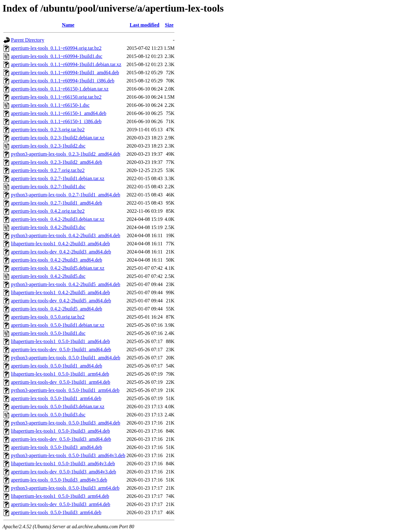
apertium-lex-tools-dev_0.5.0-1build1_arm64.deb (61, 382)
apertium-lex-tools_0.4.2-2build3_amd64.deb (57, 260)
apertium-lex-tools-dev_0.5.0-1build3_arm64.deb (61, 504)
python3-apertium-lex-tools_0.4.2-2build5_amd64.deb (66, 284)
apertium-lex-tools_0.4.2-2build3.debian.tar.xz (58, 219)
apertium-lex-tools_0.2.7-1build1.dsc (48, 187)
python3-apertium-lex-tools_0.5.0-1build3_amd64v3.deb (68, 455)
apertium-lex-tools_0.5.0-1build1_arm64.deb (56, 398)
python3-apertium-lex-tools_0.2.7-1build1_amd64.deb (66, 195)
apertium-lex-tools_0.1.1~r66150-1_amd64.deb (59, 113)
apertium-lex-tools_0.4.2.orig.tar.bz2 (48, 211)
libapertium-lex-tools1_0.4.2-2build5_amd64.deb (60, 292)
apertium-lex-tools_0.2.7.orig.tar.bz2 (48, 170)
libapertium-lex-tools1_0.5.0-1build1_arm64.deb (60, 374)
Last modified (145, 25)
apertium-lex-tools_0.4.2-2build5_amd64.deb (57, 309)
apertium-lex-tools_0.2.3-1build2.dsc (48, 146)
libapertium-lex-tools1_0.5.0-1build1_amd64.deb (60, 341)
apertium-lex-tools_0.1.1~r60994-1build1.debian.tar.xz (66, 64)
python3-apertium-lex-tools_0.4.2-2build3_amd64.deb (66, 235)
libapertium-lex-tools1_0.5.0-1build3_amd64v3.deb (63, 464)
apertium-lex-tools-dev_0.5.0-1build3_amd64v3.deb (63, 472)
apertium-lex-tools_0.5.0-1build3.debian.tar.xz (58, 407)
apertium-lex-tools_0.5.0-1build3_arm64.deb (56, 512)
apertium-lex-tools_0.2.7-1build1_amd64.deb (57, 203)
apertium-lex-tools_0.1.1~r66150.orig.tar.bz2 (56, 97)
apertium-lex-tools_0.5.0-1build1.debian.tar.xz (58, 325)
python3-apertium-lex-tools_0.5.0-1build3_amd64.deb (66, 423)
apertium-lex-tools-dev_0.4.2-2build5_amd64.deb (61, 301)
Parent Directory (28, 40)
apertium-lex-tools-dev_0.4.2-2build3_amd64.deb (61, 252)
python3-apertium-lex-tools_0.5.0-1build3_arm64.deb (65, 488)
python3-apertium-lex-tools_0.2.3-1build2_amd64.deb (66, 154)
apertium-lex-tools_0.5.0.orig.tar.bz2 (48, 317)
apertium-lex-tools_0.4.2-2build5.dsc (48, 276)
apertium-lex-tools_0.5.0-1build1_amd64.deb (57, 366)
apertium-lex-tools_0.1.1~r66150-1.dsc (50, 105)
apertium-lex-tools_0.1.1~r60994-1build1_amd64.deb (65, 73)
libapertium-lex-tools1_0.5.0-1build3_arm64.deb (60, 496)
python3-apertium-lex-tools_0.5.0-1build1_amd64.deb (66, 358)
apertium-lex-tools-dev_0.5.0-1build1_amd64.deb (61, 349)
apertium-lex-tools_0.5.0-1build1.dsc (48, 333)
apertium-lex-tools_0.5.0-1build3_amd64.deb (57, 447)
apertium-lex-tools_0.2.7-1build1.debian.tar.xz (58, 178)
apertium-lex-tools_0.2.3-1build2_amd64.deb (57, 162)
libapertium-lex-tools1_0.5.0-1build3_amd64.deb (60, 431)
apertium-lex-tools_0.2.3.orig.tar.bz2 (48, 130)
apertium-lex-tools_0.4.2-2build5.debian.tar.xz (58, 268)
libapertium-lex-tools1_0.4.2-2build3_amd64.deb (60, 244)
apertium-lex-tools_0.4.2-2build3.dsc (48, 227)
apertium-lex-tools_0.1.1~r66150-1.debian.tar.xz (60, 89)
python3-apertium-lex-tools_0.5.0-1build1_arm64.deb (65, 390)
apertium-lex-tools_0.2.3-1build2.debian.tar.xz (58, 138)
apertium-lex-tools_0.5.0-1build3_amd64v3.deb (59, 480)
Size (169, 25)
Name (68, 25)
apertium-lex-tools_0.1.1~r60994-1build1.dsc (57, 56)
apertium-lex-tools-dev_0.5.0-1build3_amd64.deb (61, 439)
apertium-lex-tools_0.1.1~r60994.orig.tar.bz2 (56, 48)
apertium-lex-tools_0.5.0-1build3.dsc (48, 415)
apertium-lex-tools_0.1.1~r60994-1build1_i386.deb (63, 81)
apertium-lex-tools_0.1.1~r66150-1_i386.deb (56, 121)
